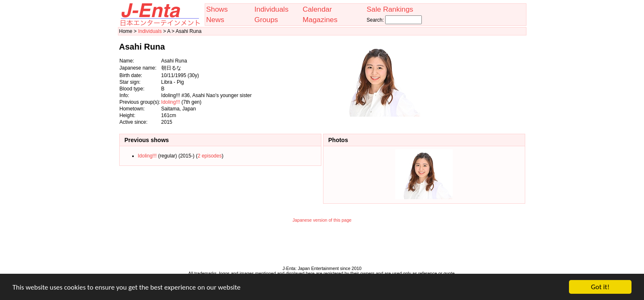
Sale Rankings (390, 9)
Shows (217, 9)
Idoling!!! (171, 102)
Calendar (317, 9)
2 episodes (210, 156)
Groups (266, 20)
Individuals (271, 9)
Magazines (320, 20)
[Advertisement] (484, 80)
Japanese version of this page (322, 220)
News (215, 20)
